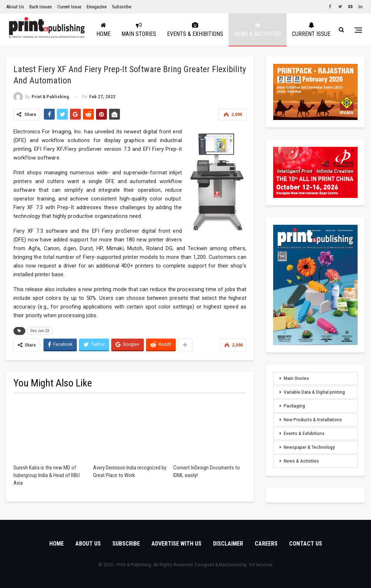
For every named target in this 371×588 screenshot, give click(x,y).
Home (128, 30)
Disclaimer (228, 544)
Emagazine (97, 7)
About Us (15, 7)
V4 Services (261, 565)
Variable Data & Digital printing (314, 392)
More (324, 30)
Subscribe (122, 7)
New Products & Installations (313, 420)
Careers (266, 544)
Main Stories (163, 30)
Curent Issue (69, 7)
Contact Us (306, 544)
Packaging (294, 406)
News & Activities (282, 30)
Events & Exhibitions (220, 30)
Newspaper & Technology (309, 447)
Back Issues (41, 7)
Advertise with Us (176, 544)
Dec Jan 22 (40, 331)
